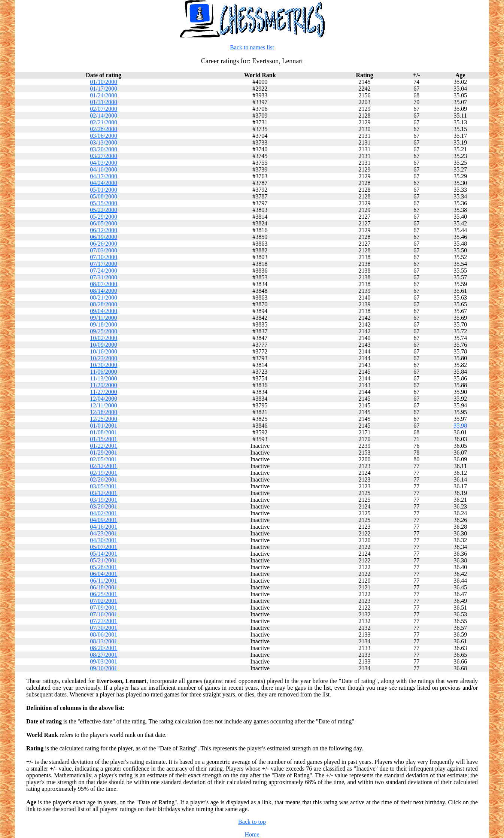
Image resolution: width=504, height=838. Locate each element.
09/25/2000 (104, 331)
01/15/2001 (104, 439)
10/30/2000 (104, 365)
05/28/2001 (104, 567)
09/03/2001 (104, 661)
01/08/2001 (104, 432)
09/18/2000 (104, 324)
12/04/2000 (104, 399)
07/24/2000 (104, 271)
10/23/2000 (104, 358)
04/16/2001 (104, 527)
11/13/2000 (104, 378)
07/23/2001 (104, 621)
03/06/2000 (104, 136)
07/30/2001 (104, 628)
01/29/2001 (104, 453)
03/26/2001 (104, 506)
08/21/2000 (104, 297)
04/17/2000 (104, 176)
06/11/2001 (104, 581)
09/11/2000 (104, 318)
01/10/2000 (104, 82)
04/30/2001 (104, 540)
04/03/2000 (104, 163)
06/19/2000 (104, 237)
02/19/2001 (104, 473)
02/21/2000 (104, 122)
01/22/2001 (104, 446)
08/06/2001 (104, 634)
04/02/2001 (104, 513)
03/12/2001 (104, 493)
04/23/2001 (104, 533)
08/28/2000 (104, 304)
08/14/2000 (104, 291)
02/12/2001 (104, 466)
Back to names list (252, 47)
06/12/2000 (104, 230)
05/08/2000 (104, 196)
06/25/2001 (104, 594)
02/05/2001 (104, 459)
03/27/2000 (104, 156)
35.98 (460, 426)
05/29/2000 (104, 217)
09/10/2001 (104, 668)
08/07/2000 (104, 284)
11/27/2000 (104, 392)
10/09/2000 (104, 345)
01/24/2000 (104, 95)
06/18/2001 (104, 587)
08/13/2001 (104, 641)
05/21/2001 (104, 560)
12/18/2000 (104, 412)
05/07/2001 (104, 547)
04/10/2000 (104, 169)
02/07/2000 (104, 109)
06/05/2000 (104, 223)
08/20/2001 (104, 648)
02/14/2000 (104, 116)
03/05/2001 (104, 486)
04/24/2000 (104, 183)
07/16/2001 (104, 614)
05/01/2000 (104, 190)
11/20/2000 (104, 385)
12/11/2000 (104, 405)
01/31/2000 (104, 102)
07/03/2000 (104, 250)
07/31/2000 (104, 277)
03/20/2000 (104, 149)
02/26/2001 (104, 479)
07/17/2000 (104, 264)
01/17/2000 (104, 89)
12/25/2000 (104, 419)
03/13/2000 (104, 142)
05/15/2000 (104, 203)
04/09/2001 (104, 520)
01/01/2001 (104, 426)
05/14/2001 (104, 554)
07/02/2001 (104, 601)
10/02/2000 (104, 338)
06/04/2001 (104, 574)
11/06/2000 (104, 372)
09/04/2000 (104, 311)
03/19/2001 (104, 500)
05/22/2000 (104, 210)
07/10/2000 (104, 257)
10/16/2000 (104, 351)
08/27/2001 (104, 655)
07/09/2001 (104, 608)
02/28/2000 (104, 129)
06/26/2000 (104, 244)
